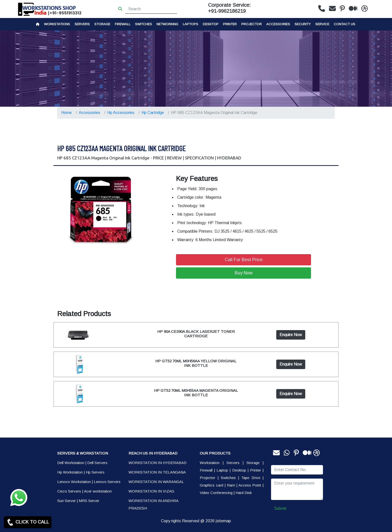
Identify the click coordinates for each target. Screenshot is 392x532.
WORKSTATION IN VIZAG (151, 491)
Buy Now (244, 273)
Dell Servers (97, 463)
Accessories (278, 24)
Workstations (57, 24)
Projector (251, 24)
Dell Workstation (71, 463)
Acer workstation (98, 491)
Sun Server (66, 501)
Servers (82, 24)
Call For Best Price (244, 260)
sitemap (224, 521)
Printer (255, 470)
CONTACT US (344, 24)
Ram (231, 485)
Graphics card (211, 485)
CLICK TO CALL (28, 522)
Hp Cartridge (153, 113)
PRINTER (230, 24)
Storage (253, 463)
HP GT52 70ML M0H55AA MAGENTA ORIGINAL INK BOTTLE (196, 393)
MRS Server (89, 501)
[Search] (151, 9)
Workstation (210, 463)
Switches (143, 24)
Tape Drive (251, 478)
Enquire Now (291, 335)
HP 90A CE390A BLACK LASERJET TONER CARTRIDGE (196, 334)
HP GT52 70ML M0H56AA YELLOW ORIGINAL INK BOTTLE (196, 363)
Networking (167, 24)
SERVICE (322, 24)
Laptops (190, 24)
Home (66, 113)
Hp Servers (95, 472)
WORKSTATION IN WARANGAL (156, 482)
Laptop (222, 470)
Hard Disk (244, 493)
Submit (280, 508)
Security (303, 24)
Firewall (123, 24)
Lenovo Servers (107, 482)
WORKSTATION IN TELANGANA (157, 472)
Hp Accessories (121, 113)
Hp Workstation (70, 472)
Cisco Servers (69, 491)
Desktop (211, 24)
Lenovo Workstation (74, 482)
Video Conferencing (216, 493)
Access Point (250, 485)
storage (102, 24)
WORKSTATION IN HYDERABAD (157, 463)
